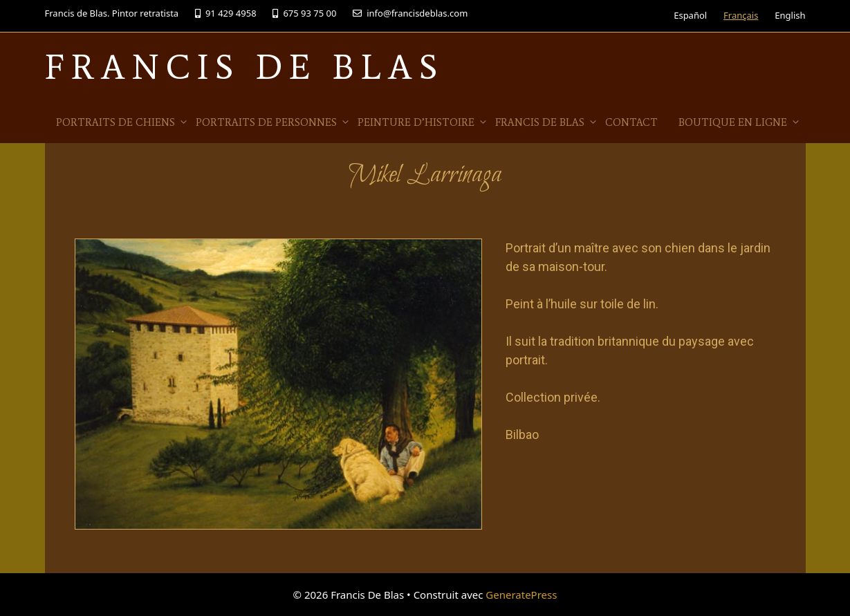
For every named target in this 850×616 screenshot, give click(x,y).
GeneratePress (521, 595)
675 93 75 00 (304, 13)
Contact (631, 122)
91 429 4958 (226, 13)
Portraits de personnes (273, 122)
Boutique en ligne (740, 122)
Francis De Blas (244, 67)
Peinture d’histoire (423, 122)
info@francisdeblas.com (410, 13)
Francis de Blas (547, 122)
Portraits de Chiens (122, 122)
